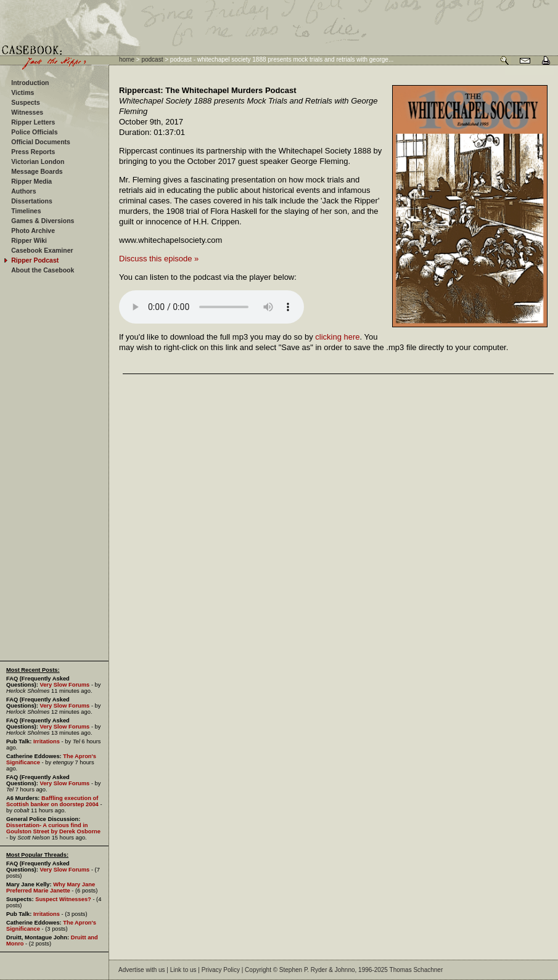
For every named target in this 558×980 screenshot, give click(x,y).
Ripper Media (31, 181)
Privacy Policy (221, 970)
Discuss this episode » (159, 259)
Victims (23, 92)
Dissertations (32, 201)
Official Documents (41, 142)
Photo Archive (33, 231)
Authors (23, 191)
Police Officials (34, 132)
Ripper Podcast (35, 260)
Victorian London (38, 161)
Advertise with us (142, 970)
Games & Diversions (43, 221)
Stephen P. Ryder (303, 970)
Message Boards (37, 171)
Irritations (47, 741)
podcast (152, 59)
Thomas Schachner (416, 970)
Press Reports (33, 152)
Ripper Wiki (29, 240)
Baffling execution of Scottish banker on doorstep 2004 (52, 801)
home (127, 59)
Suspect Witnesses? (63, 899)
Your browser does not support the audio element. (211, 307)
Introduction (30, 83)
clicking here (337, 337)
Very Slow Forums (64, 685)
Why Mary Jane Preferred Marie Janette (51, 888)
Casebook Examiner (42, 250)
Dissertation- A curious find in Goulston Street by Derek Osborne (53, 828)
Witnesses (27, 112)
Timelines (26, 211)
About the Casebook (43, 270)
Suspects (26, 102)
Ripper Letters (33, 122)
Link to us (183, 970)
